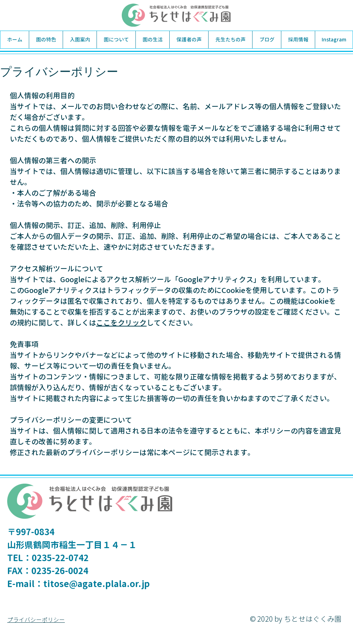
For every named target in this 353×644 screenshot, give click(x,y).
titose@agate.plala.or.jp (97, 584)
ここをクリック (121, 323)
